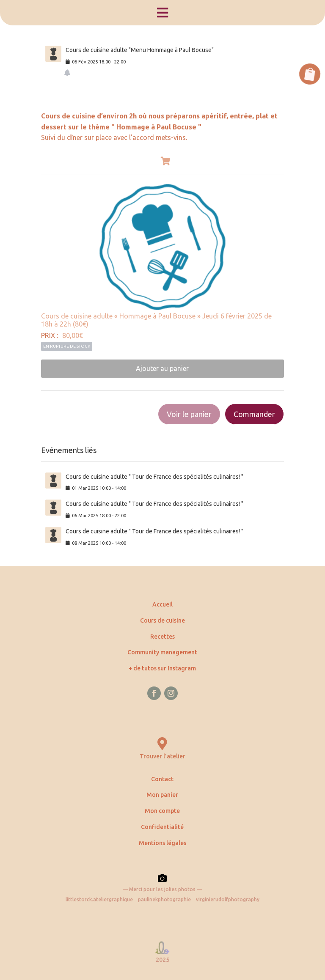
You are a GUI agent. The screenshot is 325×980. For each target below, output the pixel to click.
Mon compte (162, 811)
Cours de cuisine (162, 620)
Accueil (162, 604)
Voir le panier (189, 414)
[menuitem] (162, 13)
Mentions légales (162, 843)
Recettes (162, 637)
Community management (162, 652)
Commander (254, 414)
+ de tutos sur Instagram (162, 668)
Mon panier (162, 795)
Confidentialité (162, 827)
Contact (162, 779)
